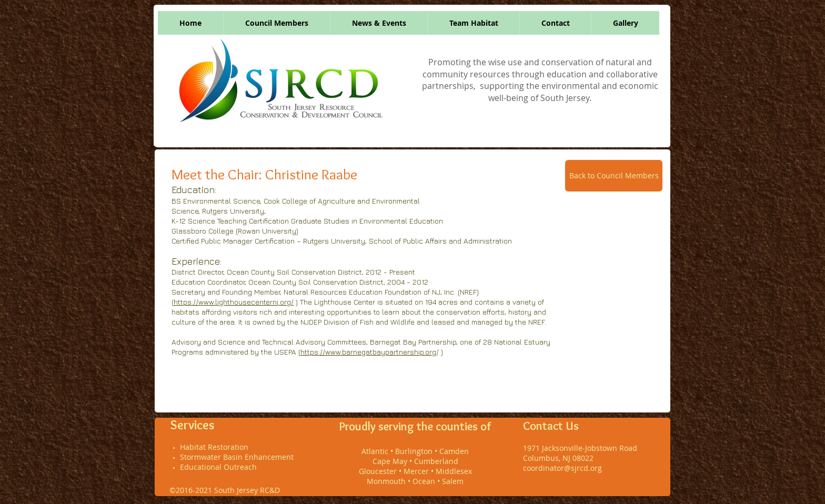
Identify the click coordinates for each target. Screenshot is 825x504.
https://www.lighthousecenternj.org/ (234, 302)
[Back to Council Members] (614, 176)
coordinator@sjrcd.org (562, 468)
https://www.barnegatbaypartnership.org (368, 352)
